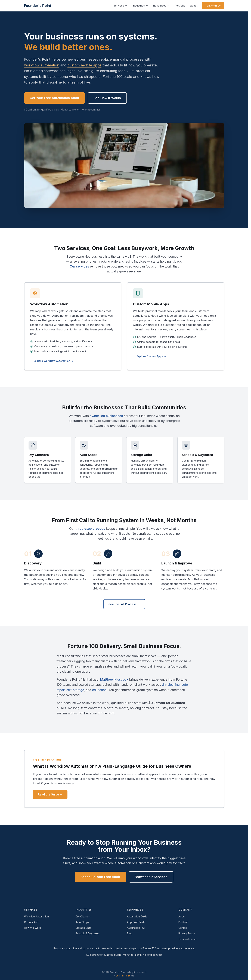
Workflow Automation (49, 304)
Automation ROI (136, 928)
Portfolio (180, 6)
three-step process (90, 529)
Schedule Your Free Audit (100, 877)
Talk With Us (213, 6)
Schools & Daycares (87, 933)
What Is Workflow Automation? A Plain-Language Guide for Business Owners (112, 766)
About (194, 6)
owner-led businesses (106, 416)
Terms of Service (188, 939)
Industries (140, 6)
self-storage (75, 690)
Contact (183, 928)
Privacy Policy (187, 933)
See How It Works (107, 98)
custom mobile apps (84, 65)
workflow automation (42, 65)
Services (120, 6)
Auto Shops (82, 922)
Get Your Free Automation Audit (55, 98)
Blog (130, 933)
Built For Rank (123, 976)
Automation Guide (137, 916)
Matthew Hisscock (114, 679)
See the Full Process (124, 604)
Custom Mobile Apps (151, 304)
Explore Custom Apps (151, 356)
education (99, 690)
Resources (162, 6)
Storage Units (83, 928)
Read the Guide (50, 794)
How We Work (32, 928)
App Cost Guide (136, 922)
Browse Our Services (151, 877)
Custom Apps (32, 922)
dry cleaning (171, 685)
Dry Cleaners (83, 916)
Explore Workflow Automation (54, 361)
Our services (79, 266)
